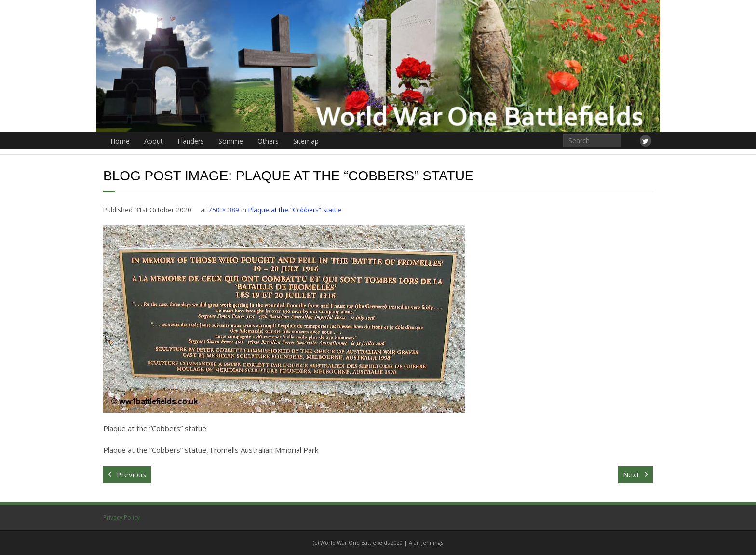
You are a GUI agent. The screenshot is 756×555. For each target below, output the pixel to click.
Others (268, 141)
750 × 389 (224, 210)
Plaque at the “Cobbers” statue (295, 210)
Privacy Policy (121, 518)
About (154, 141)
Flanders (191, 141)
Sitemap (306, 141)
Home (120, 141)
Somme (231, 141)
